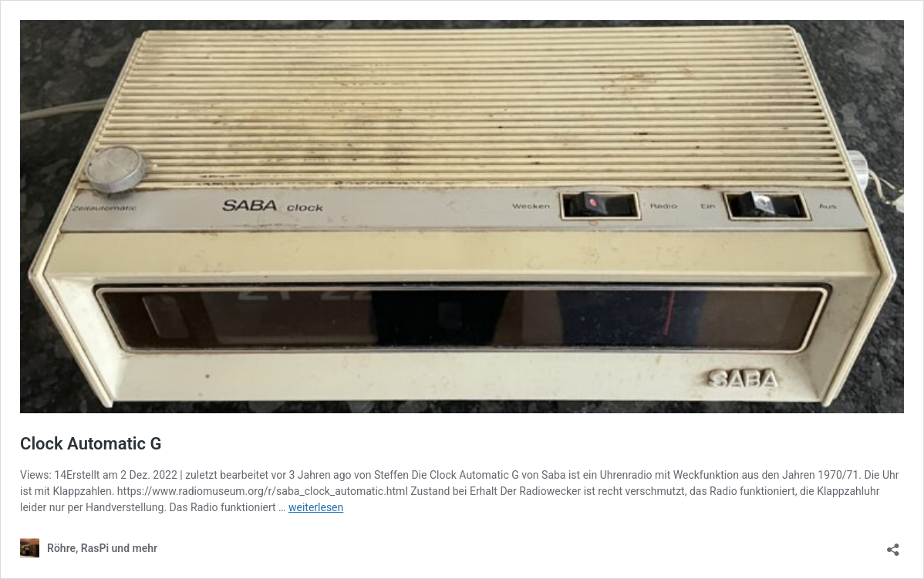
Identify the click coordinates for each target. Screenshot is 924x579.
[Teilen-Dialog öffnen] (893, 545)
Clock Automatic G (91, 444)
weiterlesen (316, 507)
